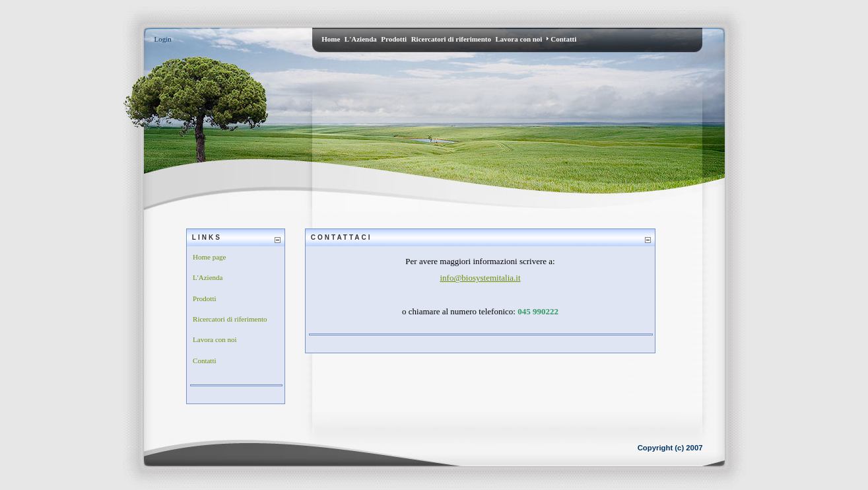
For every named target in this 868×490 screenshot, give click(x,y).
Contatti (204, 361)
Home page (209, 257)
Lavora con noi (215, 339)
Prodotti (204, 298)
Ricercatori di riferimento (230, 319)
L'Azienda (208, 277)
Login (163, 39)
